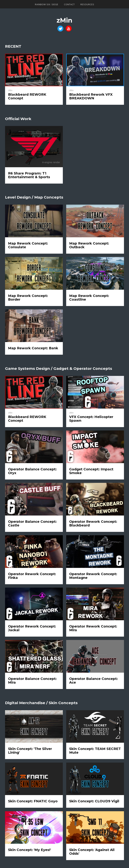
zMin (64, 20)
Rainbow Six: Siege (47, 4)
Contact (69, 4)
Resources (87, 4)
